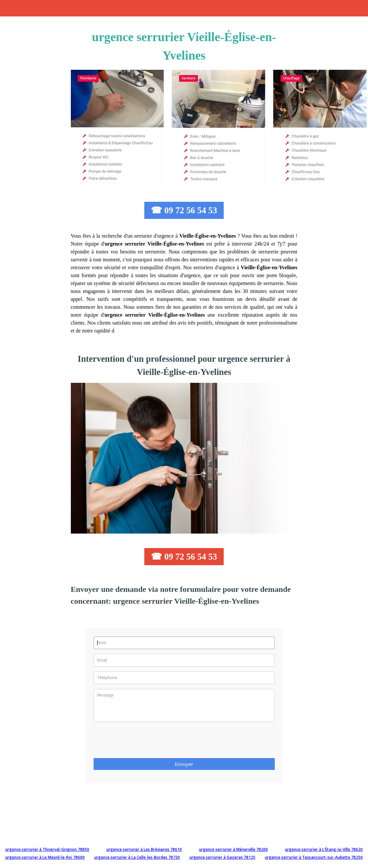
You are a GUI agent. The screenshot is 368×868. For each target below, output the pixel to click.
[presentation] (144, 742)
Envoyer (184, 764)
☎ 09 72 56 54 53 (184, 210)
